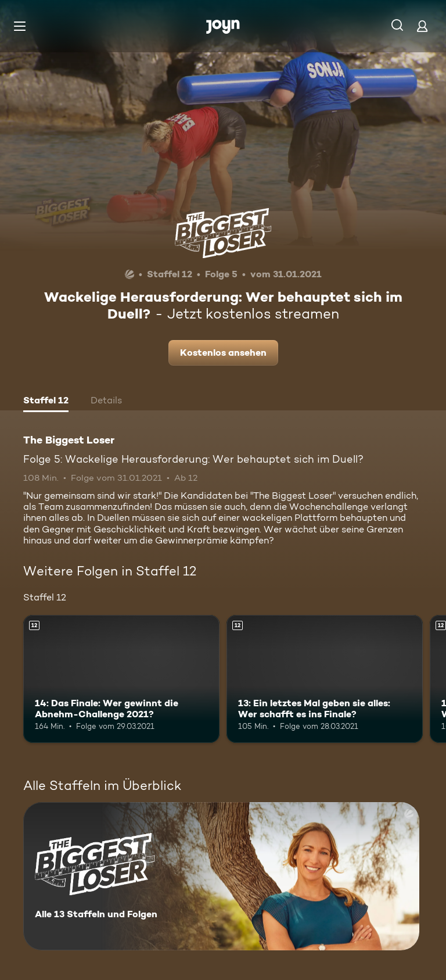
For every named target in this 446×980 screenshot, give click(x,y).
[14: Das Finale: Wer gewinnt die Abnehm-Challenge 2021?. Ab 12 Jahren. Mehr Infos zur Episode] (121, 679)
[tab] (46, 402)
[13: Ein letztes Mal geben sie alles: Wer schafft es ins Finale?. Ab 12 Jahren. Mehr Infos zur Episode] (325, 679)
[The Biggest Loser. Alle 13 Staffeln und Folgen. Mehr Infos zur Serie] (221, 876)
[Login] (422, 26)
